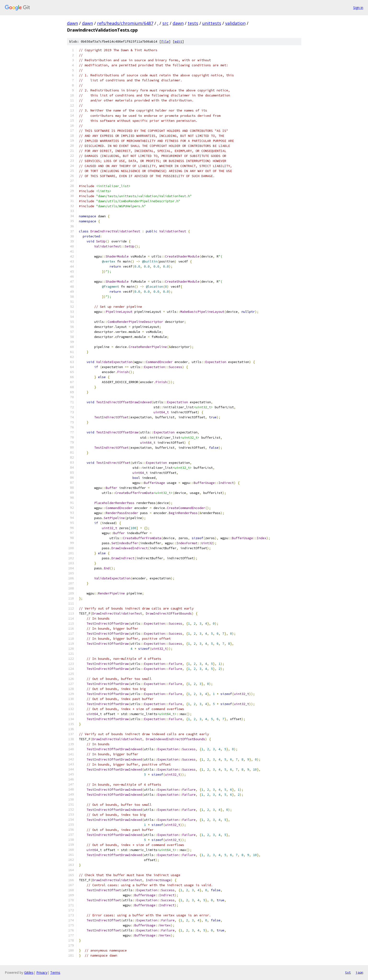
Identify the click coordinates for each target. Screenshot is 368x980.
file (165, 42)
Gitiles (29, 972)
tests (193, 23)
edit (178, 42)
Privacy (42, 972)
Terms (55, 972)
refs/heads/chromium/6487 (125, 23)
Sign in (358, 8)
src (165, 23)
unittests (212, 23)
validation (235, 23)
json (359, 972)
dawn (72, 23)
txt (348, 972)
